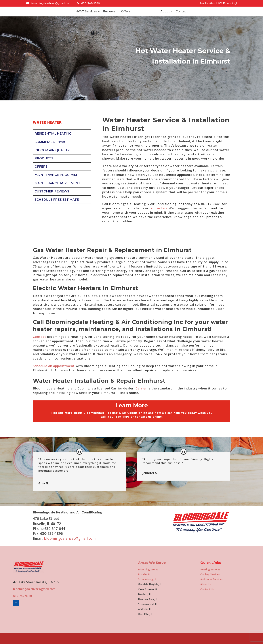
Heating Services (210, 580)
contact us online (148, 427)
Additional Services (211, 590)
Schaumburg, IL (147, 590)
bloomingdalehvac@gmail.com (51, 3)
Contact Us (207, 600)
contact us (158, 219)
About (180, 17)
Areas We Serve (152, 574)
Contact (196, 17)
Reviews (94, 17)
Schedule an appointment (54, 377)
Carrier (141, 399)
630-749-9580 (91, 3)
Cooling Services (210, 585)
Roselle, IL (144, 585)
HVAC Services (71, 17)
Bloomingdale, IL (148, 580)
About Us (206, 595)
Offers (111, 17)
